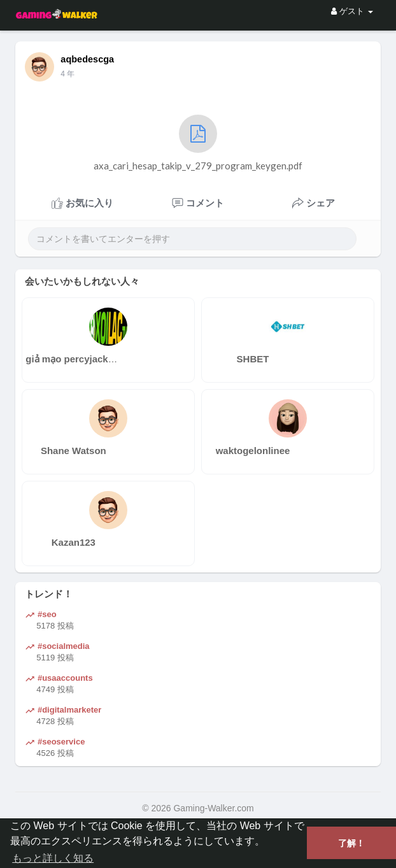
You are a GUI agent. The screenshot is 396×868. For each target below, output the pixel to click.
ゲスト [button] (352, 11)
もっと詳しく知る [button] (53, 858)
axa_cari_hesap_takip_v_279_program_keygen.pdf (198, 143)
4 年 (67, 74)
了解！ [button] (351, 843)
